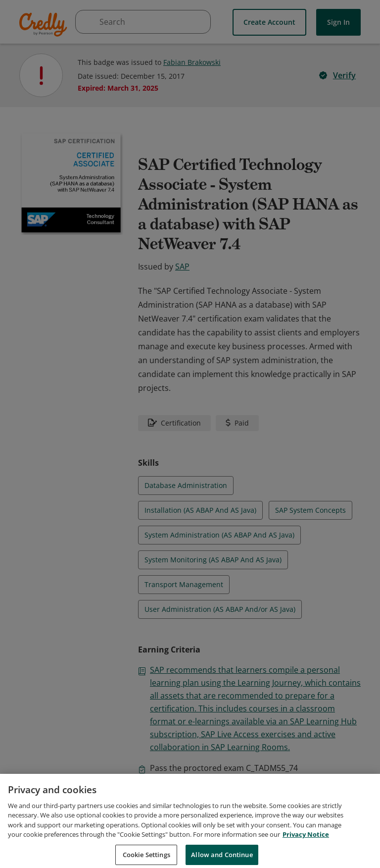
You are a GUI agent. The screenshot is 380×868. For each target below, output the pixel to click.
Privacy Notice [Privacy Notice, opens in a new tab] (306, 846)
